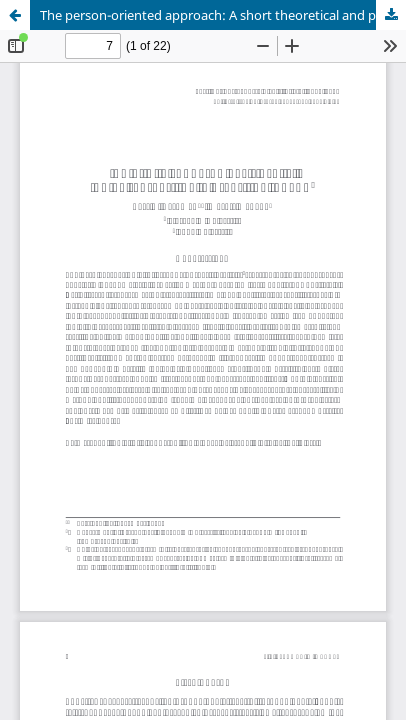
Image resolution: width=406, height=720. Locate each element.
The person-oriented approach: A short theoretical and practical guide (223, 15)
